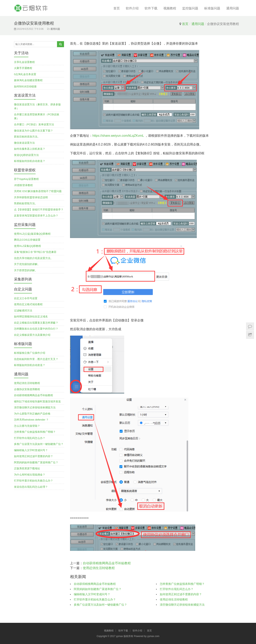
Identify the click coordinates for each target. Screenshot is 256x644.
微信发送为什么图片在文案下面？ (33, 131)
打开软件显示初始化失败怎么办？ (95, 599)
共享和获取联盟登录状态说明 (31, 197)
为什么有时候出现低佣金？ (30, 475)
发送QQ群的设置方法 (26, 155)
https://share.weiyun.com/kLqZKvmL (118, 136)
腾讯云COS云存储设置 (27, 240)
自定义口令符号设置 (26, 298)
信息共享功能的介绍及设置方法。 (33, 258)
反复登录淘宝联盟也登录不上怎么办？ (36, 216)
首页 (117, 8)
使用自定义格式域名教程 (28, 304)
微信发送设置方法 (24, 143)
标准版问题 (212, 8)
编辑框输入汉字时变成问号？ (92, 594)
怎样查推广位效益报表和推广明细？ (182, 584)
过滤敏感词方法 (23, 311)
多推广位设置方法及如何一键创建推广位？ (100, 605)
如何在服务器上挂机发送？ (30, 149)
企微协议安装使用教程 (27, 389)
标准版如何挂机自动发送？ (30, 161)
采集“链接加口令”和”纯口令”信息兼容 (35, 252)
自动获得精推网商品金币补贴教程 (107, 563)
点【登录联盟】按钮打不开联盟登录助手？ (39, 210)
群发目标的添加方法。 (27, 137)
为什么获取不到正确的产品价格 (32, 414)
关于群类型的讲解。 (26, 270)
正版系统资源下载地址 (27, 468)
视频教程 (170, 8)
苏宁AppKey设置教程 (26, 179)
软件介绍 (132, 8)
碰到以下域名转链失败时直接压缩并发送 (37, 401)
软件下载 (151, 8)
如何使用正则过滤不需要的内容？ (181, 594)
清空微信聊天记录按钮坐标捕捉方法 (182, 605)
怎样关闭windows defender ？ (31, 420)
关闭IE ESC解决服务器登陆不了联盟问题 (38, 191)
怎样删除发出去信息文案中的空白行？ (36, 329)
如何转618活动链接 (25, 86)
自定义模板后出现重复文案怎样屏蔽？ (36, 323)
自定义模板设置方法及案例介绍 (32, 335)
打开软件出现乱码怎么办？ (177, 589)
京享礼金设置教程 (24, 62)
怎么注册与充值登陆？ (27, 426)
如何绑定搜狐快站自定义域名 (31, 317)
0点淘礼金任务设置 (25, 74)
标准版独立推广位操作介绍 (30, 353)
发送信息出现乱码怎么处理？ (31, 487)
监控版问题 (190, 8)
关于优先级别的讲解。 (27, 264)
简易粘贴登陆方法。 (26, 203)
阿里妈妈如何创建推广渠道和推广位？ (98, 589)
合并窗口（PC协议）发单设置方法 (34, 124)
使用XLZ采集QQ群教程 (27, 246)
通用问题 (233, 8)
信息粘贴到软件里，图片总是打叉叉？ (36, 359)
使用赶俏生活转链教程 (99, 568)
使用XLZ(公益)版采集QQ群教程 (32, 234)
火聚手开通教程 (23, 68)
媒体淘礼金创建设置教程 (28, 80)
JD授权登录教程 (23, 185)
